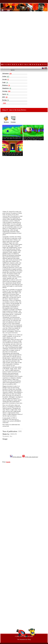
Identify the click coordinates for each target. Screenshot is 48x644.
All (2, 64)
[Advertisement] (24, 37)
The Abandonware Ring (24, 639)
